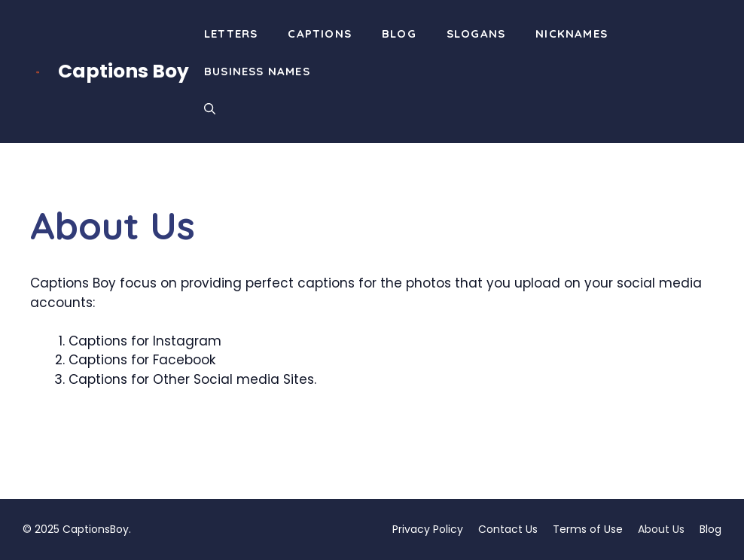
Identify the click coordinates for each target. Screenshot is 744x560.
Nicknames (572, 33)
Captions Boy (123, 71)
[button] (210, 109)
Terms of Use (588, 529)
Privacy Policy (428, 529)
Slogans (476, 33)
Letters (231, 33)
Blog (399, 33)
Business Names (257, 71)
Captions (320, 33)
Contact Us (508, 529)
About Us (661, 529)
